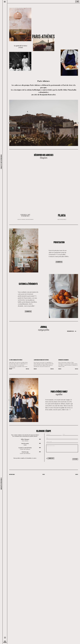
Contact (76, 475)
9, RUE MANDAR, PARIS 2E (62, 219)
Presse (44, 475)
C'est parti (75, 459)
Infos (40, 439)
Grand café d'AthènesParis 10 (1, 484)
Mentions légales (12, 475)
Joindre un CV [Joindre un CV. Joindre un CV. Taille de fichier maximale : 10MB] (52, 458)
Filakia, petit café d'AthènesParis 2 (1, 162)
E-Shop (77, 2)
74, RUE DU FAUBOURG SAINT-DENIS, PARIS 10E (25, 219)
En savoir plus (59, 262)
